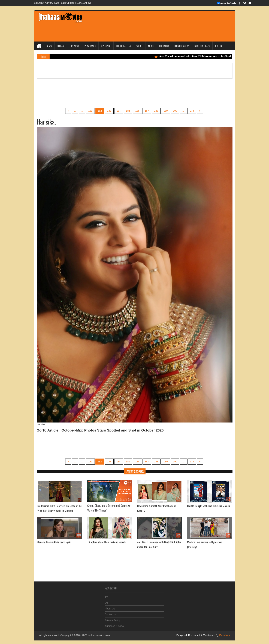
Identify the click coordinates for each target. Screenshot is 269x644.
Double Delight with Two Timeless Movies (208, 506)
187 (147, 111)
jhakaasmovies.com (99, 635)
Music (151, 46)
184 (119, 111)
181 (90, 111)
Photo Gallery (124, 46)
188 (156, 111)
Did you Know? (182, 46)
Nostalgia (164, 46)
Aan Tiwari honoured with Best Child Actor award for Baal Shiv (198, 56)
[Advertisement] (152, 21)
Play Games (90, 46)
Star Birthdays (202, 46)
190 (175, 111)
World (140, 46)
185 (128, 111)
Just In (218, 46)
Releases (62, 46)
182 (100, 111)
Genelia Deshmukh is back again (54, 542)
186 (137, 111)
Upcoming (106, 46)
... (82, 111)
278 (192, 111)
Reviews (75, 46)
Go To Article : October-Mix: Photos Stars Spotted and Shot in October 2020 (100, 430)
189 (166, 111)
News (49, 46)
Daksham (224, 635)
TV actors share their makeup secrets (107, 542)
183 (109, 111)
